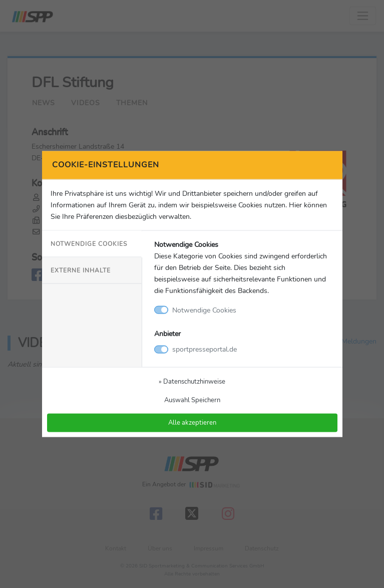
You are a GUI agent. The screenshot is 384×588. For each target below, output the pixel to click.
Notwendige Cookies (89, 243)
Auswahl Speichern (192, 400)
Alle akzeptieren (192, 422)
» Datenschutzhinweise (192, 381)
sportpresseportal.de (205, 349)
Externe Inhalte (81, 270)
